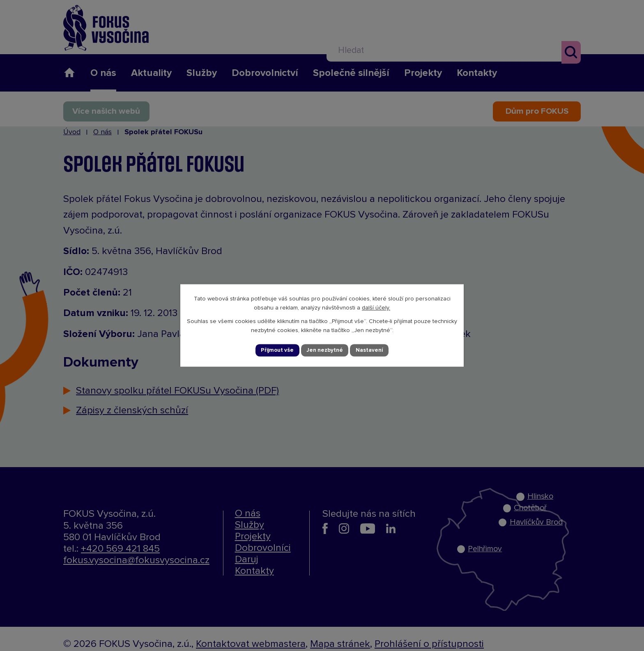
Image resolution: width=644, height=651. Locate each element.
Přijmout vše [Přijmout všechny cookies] (277, 350)
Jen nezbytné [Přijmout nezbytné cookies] (326, 350)
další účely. (376, 307)
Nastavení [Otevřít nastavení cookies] (371, 350)
